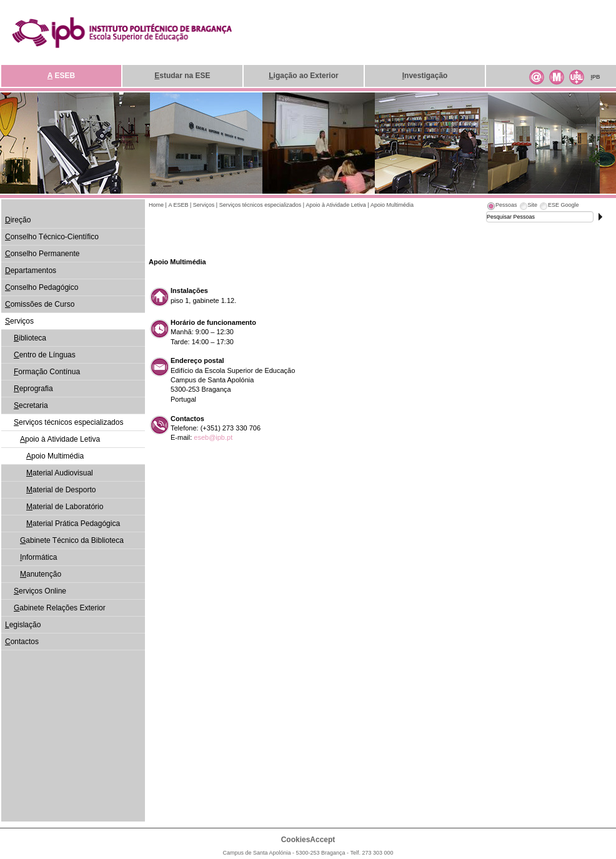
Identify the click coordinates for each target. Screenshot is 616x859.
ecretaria (31, 405)
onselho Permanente (42, 254)
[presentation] (502, 207)
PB (595, 77)
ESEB (61, 76)
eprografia (33, 389)
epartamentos (31, 271)
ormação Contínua (47, 372)
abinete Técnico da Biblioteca (72, 540)
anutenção (41, 574)
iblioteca (30, 338)
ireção (18, 220)
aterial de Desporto (61, 490)
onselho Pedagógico (42, 287)
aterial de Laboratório (65, 507)
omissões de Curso (40, 304)
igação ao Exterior (303, 76)
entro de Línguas (45, 355)
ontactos (22, 642)
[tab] (502, 207)
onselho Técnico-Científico (52, 237)
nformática (38, 557)
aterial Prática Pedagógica (73, 524)
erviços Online (40, 591)
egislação (23, 625)
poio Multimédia (55, 456)
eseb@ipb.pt (213, 437)
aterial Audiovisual (60, 473)
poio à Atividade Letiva (60, 439)
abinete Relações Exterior (60, 608)
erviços (19, 321)
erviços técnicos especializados (68, 422)
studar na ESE (182, 76)
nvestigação (425, 76)
